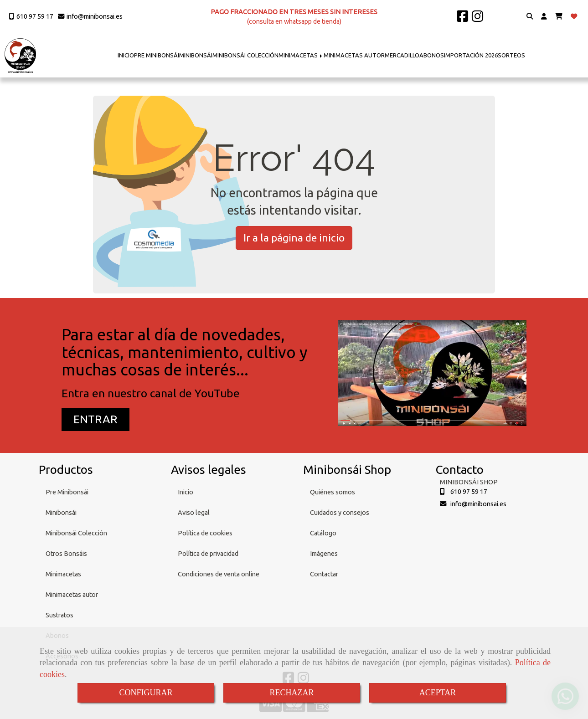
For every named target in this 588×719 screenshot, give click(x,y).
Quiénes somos (333, 492)
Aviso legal (194, 513)
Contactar (324, 574)
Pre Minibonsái (67, 492)
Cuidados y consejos (340, 513)
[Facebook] (462, 19)
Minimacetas (63, 574)
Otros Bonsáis (66, 554)
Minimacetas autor (72, 595)
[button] (544, 17)
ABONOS (432, 55)
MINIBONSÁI (196, 55)
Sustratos (59, 615)
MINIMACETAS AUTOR (354, 55)
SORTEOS (511, 55)
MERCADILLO (402, 55)
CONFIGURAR (146, 693)
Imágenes (324, 554)
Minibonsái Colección (76, 533)
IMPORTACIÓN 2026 (471, 55)
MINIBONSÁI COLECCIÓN (245, 55)
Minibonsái (61, 513)
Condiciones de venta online (219, 574)
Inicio (186, 492)
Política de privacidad (208, 554)
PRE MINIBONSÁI (157, 55)
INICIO (126, 55)
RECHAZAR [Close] (291, 693)
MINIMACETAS (301, 55)
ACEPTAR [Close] (438, 693)
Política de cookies (205, 533)
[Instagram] (477, 19)
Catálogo (323, 533)
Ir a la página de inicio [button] (294, 238)
